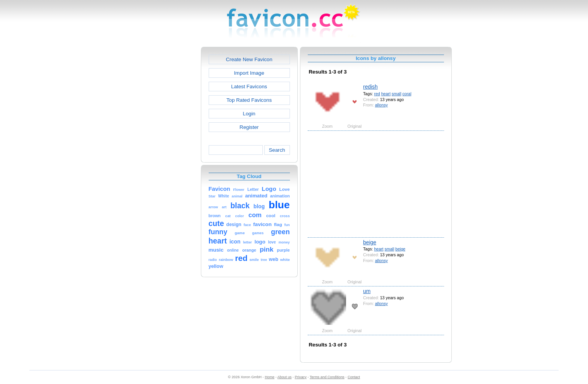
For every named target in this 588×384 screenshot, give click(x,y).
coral (407, 94)
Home (270, 377)
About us (285, 377)
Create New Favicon (249, 59)
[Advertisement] (168, 163)
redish (370, 87)
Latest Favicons (249, 87)
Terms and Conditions (327, 377)
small (397, 94)
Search (277, 150)
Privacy (300, 377)
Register (249, 127)
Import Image (249, 73)
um (367, 291)
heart (386, 94)
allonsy (381, 105)
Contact (354, 377)
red (377, 94)
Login (249, 114)
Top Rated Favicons (249, 100)
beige (370, 242)
